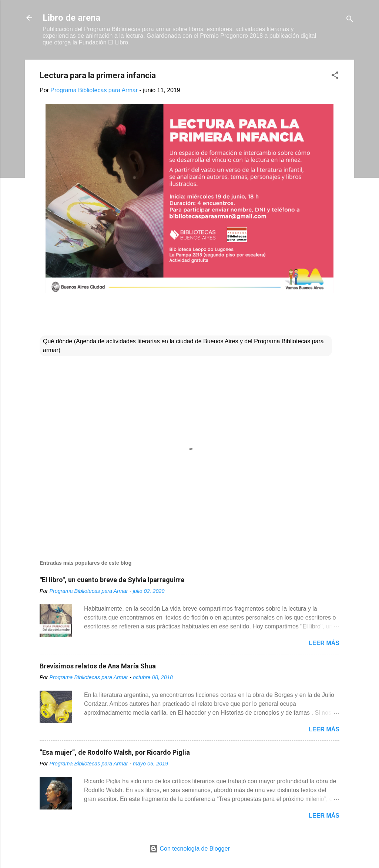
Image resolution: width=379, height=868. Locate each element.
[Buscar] (350, 20)
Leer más (324, 643)
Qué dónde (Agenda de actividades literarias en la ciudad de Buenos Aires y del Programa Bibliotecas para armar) (183, 346)
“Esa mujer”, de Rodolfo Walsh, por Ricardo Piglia (115, 752)
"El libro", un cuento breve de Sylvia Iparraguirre (112, 580)
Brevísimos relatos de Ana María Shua (98, 666)
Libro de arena (71, 18)
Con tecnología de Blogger (189, 849)
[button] (335, 76)
